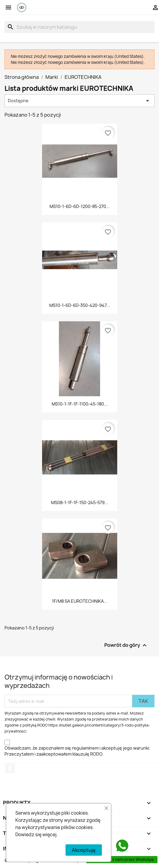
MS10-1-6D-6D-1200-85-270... (80, 206)
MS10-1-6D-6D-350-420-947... (80, 305)
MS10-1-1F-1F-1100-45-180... (80, 404)
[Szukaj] (79, 27)
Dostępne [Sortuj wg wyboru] (79, 101)
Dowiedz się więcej (36, 835)
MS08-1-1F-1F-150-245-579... (80, 502)
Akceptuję (84, 850)
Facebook (10, 768)
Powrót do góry (126, 645)
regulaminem (85, 748)
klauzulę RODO (87, 754)
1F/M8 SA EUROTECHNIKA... (80, 601)
